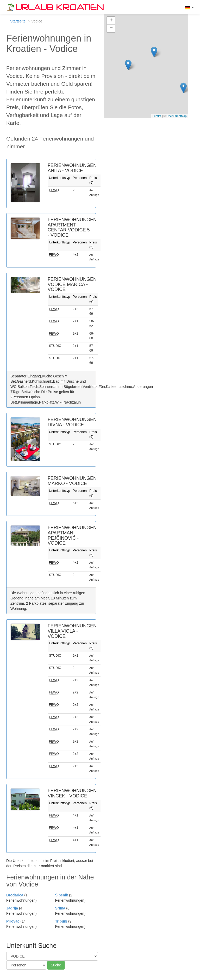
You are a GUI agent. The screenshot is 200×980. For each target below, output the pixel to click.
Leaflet (157, 116)
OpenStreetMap (177, 116)
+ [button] (111, 21)
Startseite (18, 21)
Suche (56, 965)
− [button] (111, 28)
